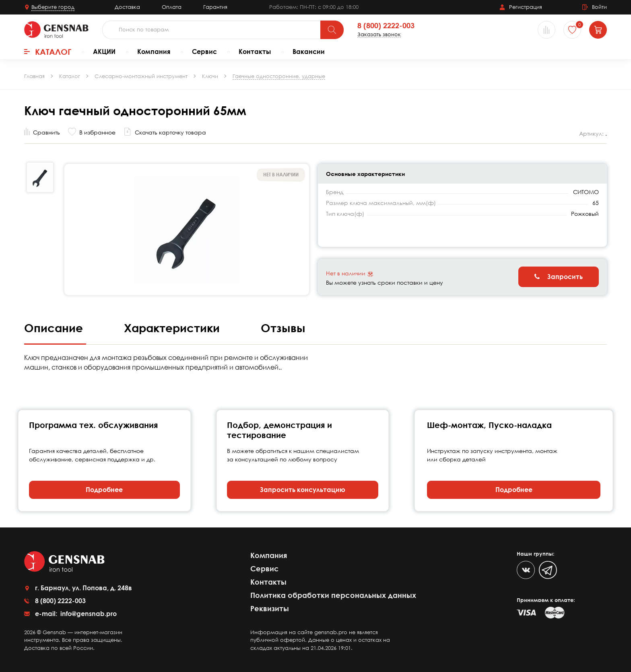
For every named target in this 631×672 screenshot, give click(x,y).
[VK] (526, 570)
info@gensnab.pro (88, 614)
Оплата (172, 7)
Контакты (255, 52)
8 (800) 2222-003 (386, 26)
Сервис (204, 52)
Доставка (127, 7)
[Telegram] (548, 570)
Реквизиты (270, 608)
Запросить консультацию (303, 490)
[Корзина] (598, 30)
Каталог (48, 52)
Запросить (559, 277)
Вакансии (309, 52)
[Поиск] (332, 30)
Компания (154, 52)
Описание (55, 328)
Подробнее (104, 490)
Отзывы (283, 328)
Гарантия (215, 7)
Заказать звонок (379, 34)
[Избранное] (572, 30)
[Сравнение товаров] (546, 30)
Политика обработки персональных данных (333, 595)
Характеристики (173, 328)
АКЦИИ (104, 52)
